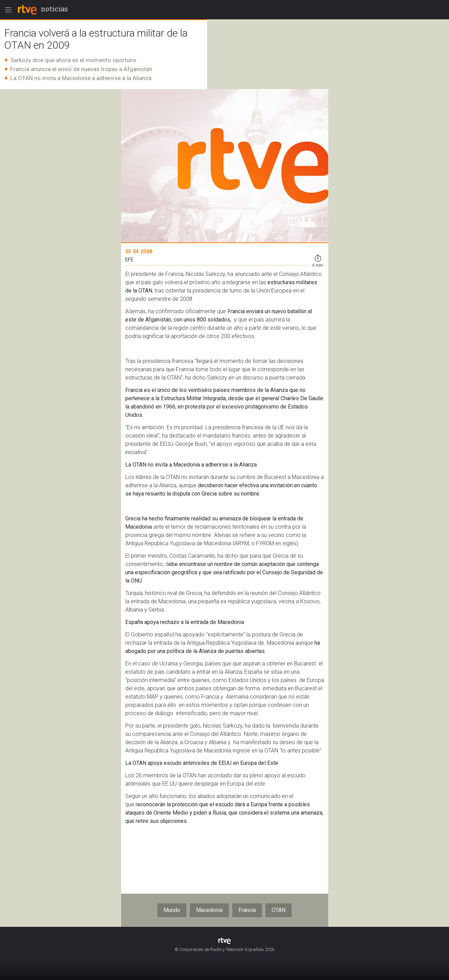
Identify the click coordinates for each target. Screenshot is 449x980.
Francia (247, 910)
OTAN (279, 910)
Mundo (172, 910)
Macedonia (209, 910)
